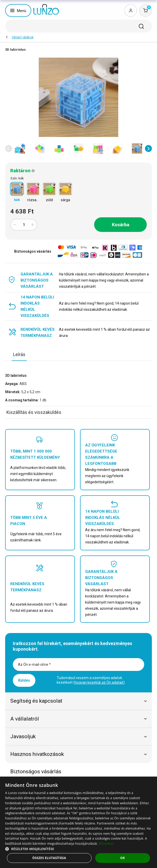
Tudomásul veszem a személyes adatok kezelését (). (91, 680)
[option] (20, 148)
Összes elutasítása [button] (49, 858)
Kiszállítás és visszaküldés (34, 412)
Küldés (24, 680)
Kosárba (121, 225)
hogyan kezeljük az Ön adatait (99, 682)
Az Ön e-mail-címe (34, 665)
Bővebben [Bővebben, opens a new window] (106, 844)
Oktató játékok (23, 37)
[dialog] (78, 822)
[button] (9, 149)
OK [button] (123, 858)
